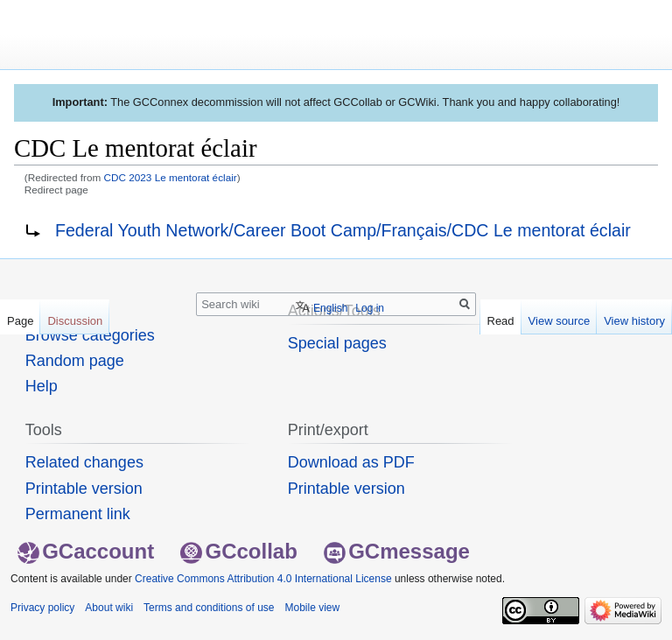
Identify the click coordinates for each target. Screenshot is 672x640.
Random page (75, 361)
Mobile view (312, 608)
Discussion (75, 321)
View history (634, 321)
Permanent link (78, 514)
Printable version (84, 489)
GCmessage (397, 551)
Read (501, 321)
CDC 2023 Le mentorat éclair (171, 177)
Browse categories (90, 335)
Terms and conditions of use (209, 608)
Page (20, 321)
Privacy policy (42, 608)
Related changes (84, 462)
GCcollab (238, 551)
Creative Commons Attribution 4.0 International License (263, 579)
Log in (370, 308)
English (330, 308)
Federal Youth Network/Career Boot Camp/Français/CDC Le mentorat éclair (343, 230)
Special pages (337, 343)
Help (42, 386)
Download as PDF (351, 462)
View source (560, 321)
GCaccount (86, 551)
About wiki (109, 608)
